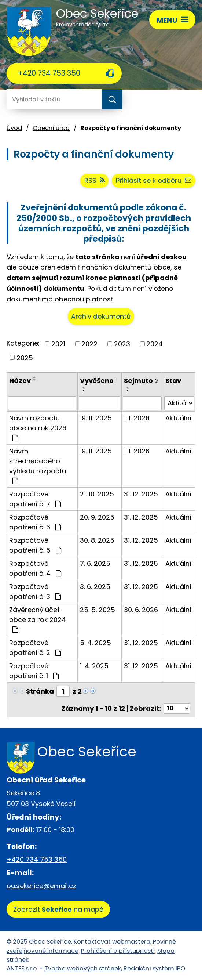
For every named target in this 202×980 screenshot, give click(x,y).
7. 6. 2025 (95, 563)
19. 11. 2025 (96, 418)
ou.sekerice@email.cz (41, 886)
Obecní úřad (51, 128)
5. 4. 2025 (96, 643)
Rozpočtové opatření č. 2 (35, 648)
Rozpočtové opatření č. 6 (35, 522)
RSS (95, 180)
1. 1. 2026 (137, 418)
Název (20, 381)
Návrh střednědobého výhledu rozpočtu (38, 465)
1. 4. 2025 (94, 666)
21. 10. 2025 (97, 494)
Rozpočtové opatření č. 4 (35, 568)
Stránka (40, 691)
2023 (122, 344)
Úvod (14, 128)
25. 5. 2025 (98, 610)
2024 (155, 344)
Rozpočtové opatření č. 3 (35, 592)
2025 (25, 357)
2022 (89, 344)
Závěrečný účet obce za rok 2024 (38, 619)
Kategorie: (23, 343)
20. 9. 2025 (97, 517)
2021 (58, 344)
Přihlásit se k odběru (154, 180)
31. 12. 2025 (141, 494)
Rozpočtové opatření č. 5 (35, 545)
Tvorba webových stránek (83, 968)
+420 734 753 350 (49, 73)
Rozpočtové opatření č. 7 (35, 499)
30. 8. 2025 (97, 540)
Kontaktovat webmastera (112, 942)
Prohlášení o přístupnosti (118, 951)
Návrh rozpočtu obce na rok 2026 (38, 427)
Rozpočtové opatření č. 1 (34, 671)
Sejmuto (141, 381)
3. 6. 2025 (95, 587)
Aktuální (178, 418)
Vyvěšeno (99, 381)
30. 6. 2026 (141, 610)
